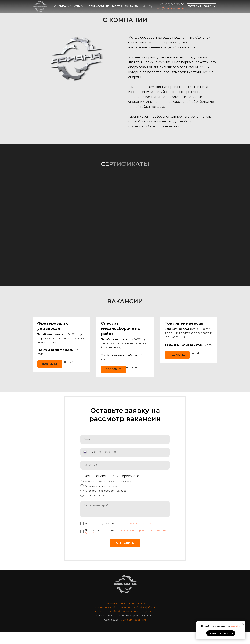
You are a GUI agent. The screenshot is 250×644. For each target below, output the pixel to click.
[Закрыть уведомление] (243, 624)
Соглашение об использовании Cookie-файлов (125, 619)
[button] (121, 328)
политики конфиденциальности (136, 535)
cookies (236, 626)
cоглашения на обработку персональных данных (126, 543)
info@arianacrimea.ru (170, 8)
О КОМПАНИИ (63, 6)
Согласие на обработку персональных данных (125, 623)
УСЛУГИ (79, 6)
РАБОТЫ (117, 6)
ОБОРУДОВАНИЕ (99, 6)
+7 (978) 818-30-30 (172, 4)
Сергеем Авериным (133, 631)
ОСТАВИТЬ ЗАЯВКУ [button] (202, 6)
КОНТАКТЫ (131, 6)
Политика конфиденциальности (125, 615)
